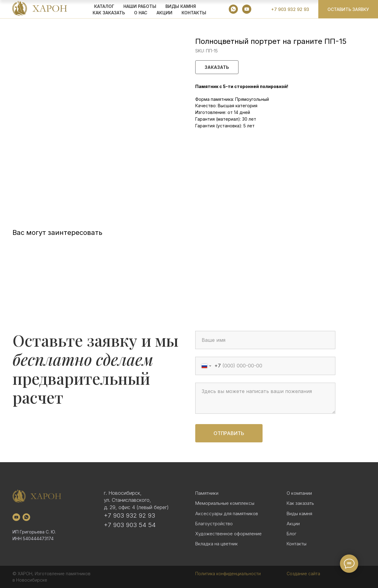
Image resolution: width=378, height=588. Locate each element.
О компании (299, 493)
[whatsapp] (233, 9)
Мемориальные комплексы (225, 503)
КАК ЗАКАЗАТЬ (109, 13)
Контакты (194, 13)
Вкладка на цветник (217, 544)
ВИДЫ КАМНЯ (181, 6)
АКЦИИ (164, 13)
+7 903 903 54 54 (130, 525)
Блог (291, 534)
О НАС (141, 13)
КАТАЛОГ (104, 6)
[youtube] (247, 9)
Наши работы (140, 6)
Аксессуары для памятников (227, 514)
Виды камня (299, 514)
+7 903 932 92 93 (129, 515)
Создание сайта (303, 574)
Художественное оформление (228, 534)
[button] (348, 9)
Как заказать (300, 503)
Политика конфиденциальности (228, 574)
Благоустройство (214, 524)
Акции (293, 524)
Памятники (207, 493)
